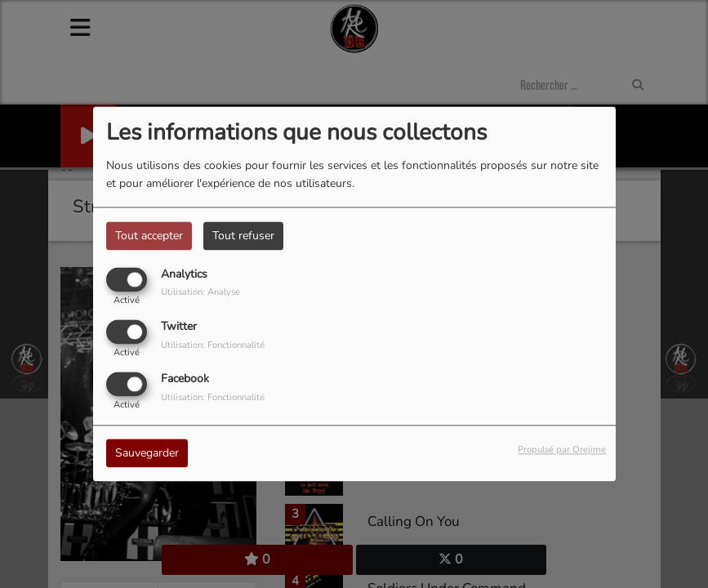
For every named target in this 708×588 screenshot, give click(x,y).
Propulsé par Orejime (562, 450)
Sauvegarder (147, 454)
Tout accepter (149, 236)
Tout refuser (243, 236)
